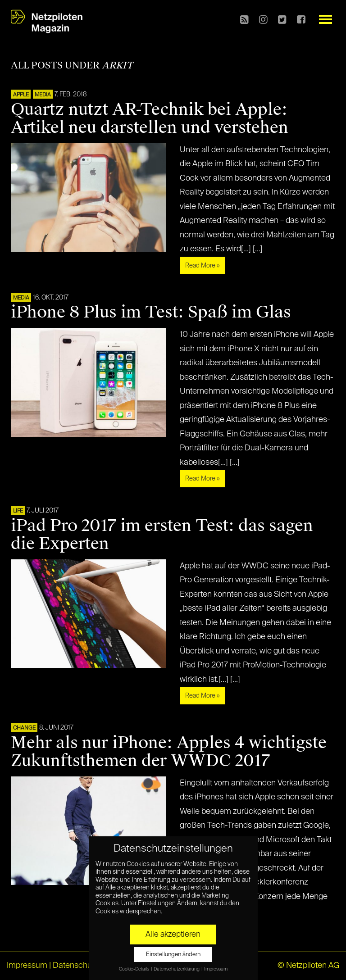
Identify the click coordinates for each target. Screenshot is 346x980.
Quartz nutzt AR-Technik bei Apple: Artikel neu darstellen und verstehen (150, 118)
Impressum (27, 966)
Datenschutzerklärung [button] (177, 969)
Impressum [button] (216, 969)
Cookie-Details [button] (134, 969)
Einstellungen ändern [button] (173, 955)
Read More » (203, 266)
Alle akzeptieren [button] (173, 935)
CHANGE (24, 728)
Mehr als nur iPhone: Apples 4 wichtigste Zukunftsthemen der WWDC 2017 (169, 752)
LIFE (18, 511)
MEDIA (43, 95)
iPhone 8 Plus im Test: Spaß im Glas (151, 312)
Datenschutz (75, 966)
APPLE (21, 95)
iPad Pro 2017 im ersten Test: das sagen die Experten (162, 535)
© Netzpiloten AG (308, 966)
